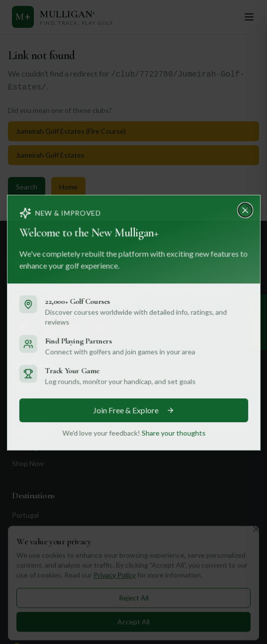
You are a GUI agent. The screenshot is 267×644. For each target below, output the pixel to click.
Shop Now (28, 463)
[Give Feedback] (256, 322)
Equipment (29, 415)
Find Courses (32, 384)
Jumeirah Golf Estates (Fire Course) (71, 131)
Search (27, 187)
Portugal (25, 515)
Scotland (26, 547)
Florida (22, 595)
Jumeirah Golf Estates (50, 155)
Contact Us (32, 627)
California (27, 579)
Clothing (25, 447)
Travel (22, 400)
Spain (20, 531)
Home (68, 187)
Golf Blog (26, 431)
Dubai (21, 563)
